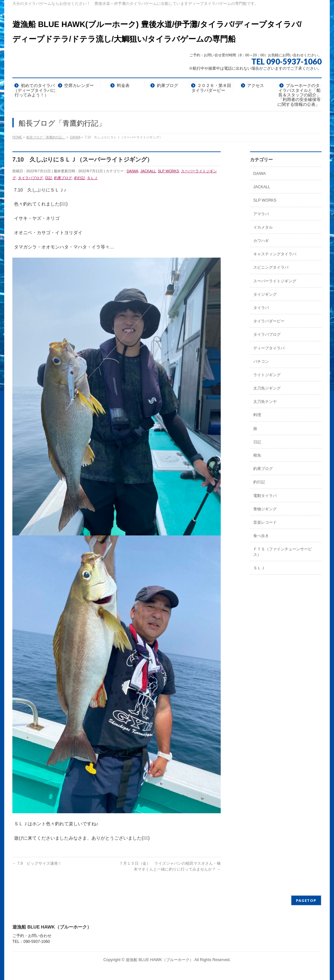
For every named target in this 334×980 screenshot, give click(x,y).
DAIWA (132, 171)
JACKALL (148, 171)
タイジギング (265, 294)
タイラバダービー (269, 321)
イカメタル (263, 227)
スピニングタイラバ (271, 267)
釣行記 (80, 178)
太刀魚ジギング (267, 388)
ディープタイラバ (269, 348)
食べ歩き (261, 536)
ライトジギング (267, 375)
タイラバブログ (30, 178)
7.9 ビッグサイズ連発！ (37, 863)
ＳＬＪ (92, 178)
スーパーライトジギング (275, 281)
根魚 (257, 455)
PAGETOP (306, 900)
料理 (257, 415)
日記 (49, 178)
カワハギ (261, 241)
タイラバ (261, 308)
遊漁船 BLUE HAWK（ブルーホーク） (160, 960)
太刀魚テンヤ (265, 402)
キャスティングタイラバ (275, 254)
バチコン (261, 362)
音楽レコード (265, 522)
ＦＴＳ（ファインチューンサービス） (283, 552)
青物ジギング (265, 509)
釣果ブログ (63, 178)
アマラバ (261, 214)
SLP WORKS (168, 171)
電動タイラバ (265, 496)
